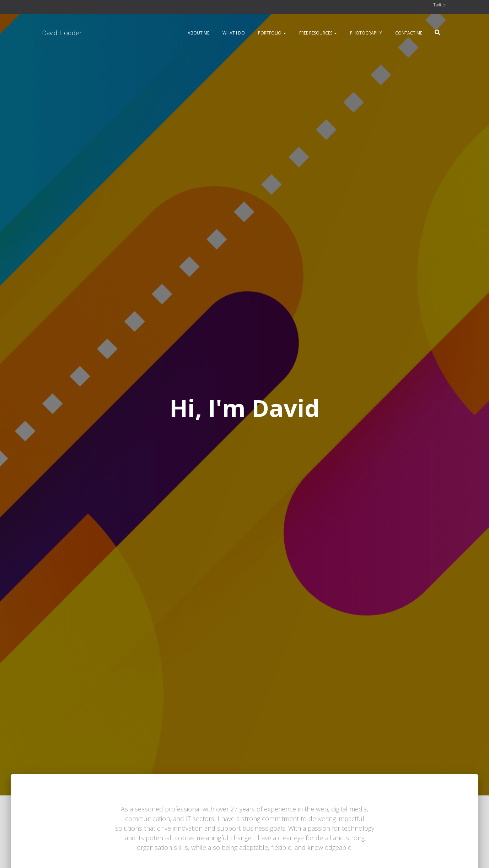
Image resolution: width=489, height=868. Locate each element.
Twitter (440, 5)
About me (198, 33)
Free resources (318, 33)
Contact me (408, 33)
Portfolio (272, 33)
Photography (366, 33)
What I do (233, 33)
